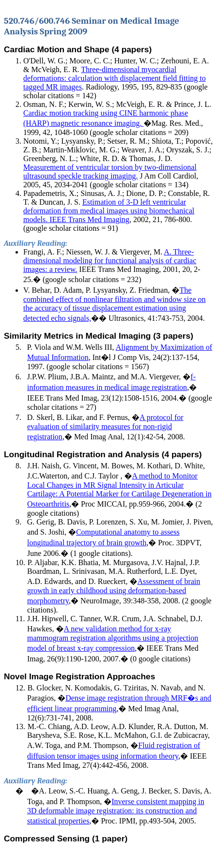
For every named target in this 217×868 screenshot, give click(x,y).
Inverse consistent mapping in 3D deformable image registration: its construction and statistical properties (116, 811)
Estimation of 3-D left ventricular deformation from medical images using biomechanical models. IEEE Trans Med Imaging (109, 211)
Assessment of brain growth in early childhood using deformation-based (114, 591)
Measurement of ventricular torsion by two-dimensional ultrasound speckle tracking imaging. (110, 172)
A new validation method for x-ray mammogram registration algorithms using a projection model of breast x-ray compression (113, 638)
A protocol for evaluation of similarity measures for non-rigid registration (105, 427)
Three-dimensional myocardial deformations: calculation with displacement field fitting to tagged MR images (115, 78)
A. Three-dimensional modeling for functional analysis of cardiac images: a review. (110, 261)
